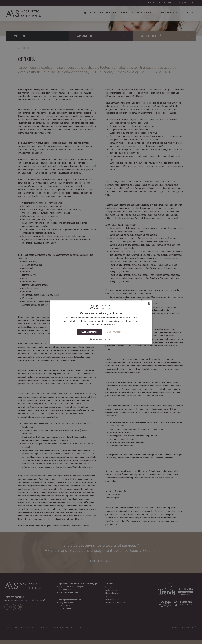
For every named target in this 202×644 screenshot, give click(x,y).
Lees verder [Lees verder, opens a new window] (110, 325)
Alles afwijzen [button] (114, 332)
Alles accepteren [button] (89, 332)
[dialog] (101, 322)
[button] (101, 339)
